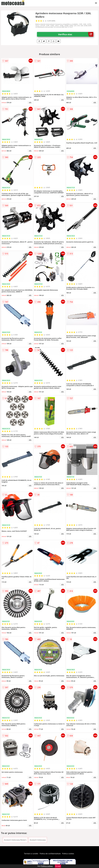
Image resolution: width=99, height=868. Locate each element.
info (30, 102)
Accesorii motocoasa (38, 840)
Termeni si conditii (31, 854)
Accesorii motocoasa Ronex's (15, 840)
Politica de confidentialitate (50, 854)
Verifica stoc (76, 34)
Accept (58, 866)
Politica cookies (68, 854)
